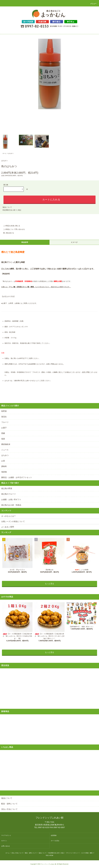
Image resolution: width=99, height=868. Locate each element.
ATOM (51, 855)
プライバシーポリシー (72, 853)
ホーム (5, 153)
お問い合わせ (6, 846)
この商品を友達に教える (10, 226)
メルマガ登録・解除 (87, 853)
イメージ (74, 242)
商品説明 (25, 242)
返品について (7, 207)
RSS (47, 855)
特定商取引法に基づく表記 (12, 210)
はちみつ (11, 153)
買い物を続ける (7, 233)
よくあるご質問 (8, 527)
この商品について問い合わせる (12, 229)
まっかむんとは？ (9, 516)
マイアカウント (6, 835)
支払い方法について (17, 853)
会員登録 (54, 835)
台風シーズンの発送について (13, 521)
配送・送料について (31, 853)
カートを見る (55, 841)
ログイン (4, 841)
